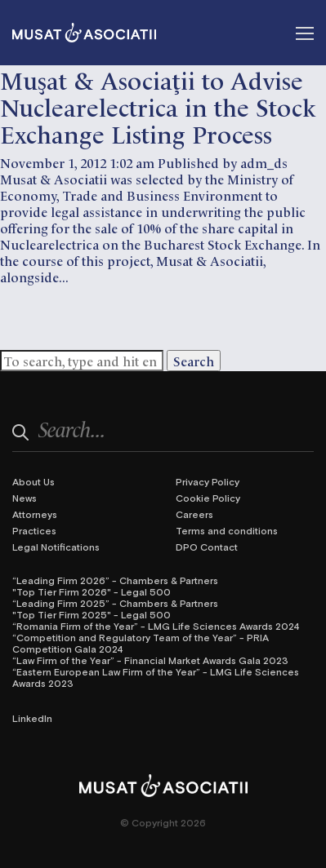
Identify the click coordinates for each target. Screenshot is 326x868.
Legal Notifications (56, 547)
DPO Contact (207, 547)
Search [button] (194, 361)
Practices (34, 530)
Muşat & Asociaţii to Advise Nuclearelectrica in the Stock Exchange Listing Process (158, 106)
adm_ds (264, 162)
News (25, 498)
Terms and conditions (227, 530)
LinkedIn (32, 718)
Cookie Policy (208, 498)
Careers (194, 514)
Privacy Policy (208, 481)
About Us (33, 481)
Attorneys (35, 514)
